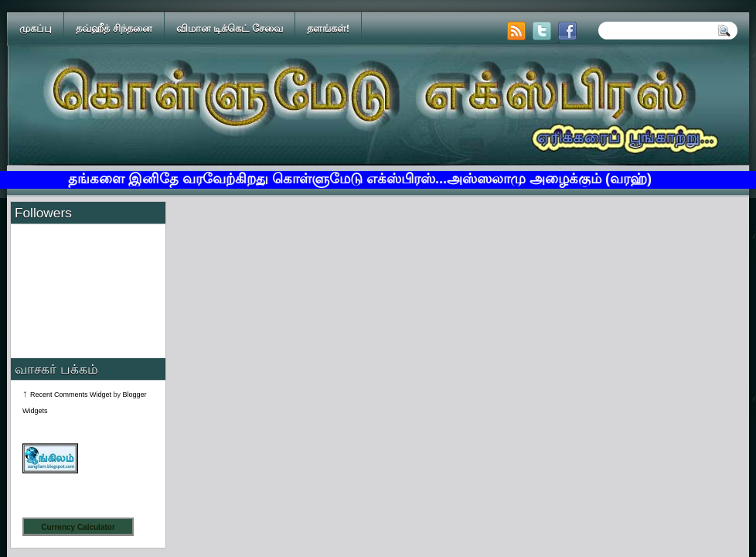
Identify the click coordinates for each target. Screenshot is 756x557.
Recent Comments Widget (71, 395)
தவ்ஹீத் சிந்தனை (114, 28)
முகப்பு (36, 28)
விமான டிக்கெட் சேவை (230, 28)
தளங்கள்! (328, 28)
